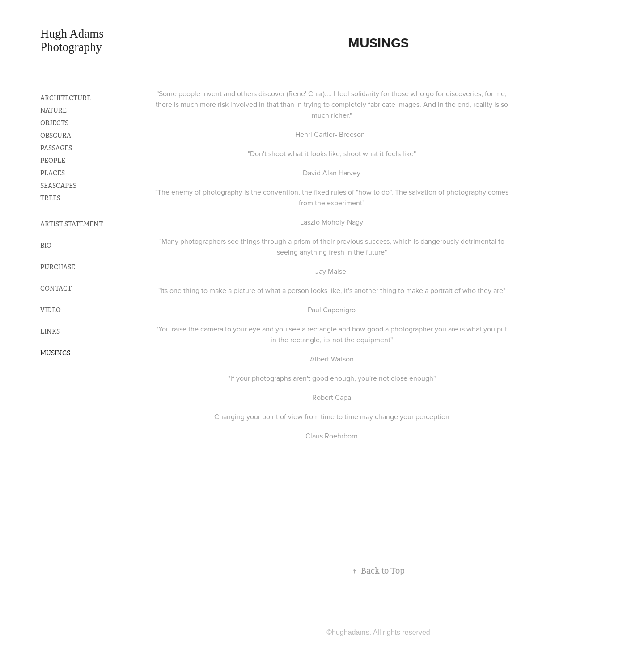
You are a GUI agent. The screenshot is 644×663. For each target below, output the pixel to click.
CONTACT (56, 289)
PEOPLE (53, 161)
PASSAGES (56, 148)
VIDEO (51, 310)
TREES (50, 198)
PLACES (53, 173)
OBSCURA (56, 136)
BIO (46, 246)
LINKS (50, 331)
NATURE (53, 110)
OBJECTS (54, 123)
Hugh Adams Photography (74, 40)
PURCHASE (58, 267)
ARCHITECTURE (66, 98)
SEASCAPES (58, 186)
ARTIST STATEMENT (72, 224)
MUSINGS (55, 353)
